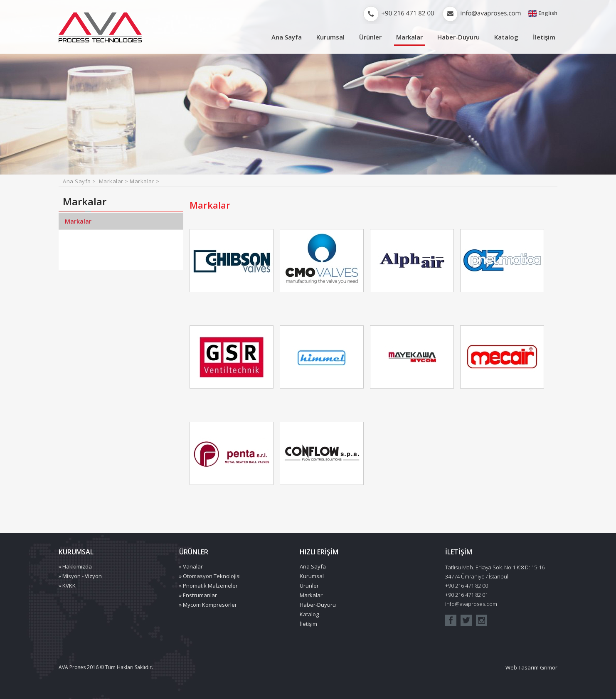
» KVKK (67, 586)
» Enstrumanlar (198, 595)
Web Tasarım (522, 667)
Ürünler (370, 37)
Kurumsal (330, 37)
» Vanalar (191, 566)
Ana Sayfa (287, 37)
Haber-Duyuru (458, 37)
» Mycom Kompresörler (208, 605)
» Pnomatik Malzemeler (208, 586)
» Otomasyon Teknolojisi (210, 576)
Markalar (409, 37)
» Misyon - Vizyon (80, 576)
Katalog (506, 37)
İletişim (544, 37)
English (543, 14)
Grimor (549, 667)
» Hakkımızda (75, 566)
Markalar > (115, 181)
